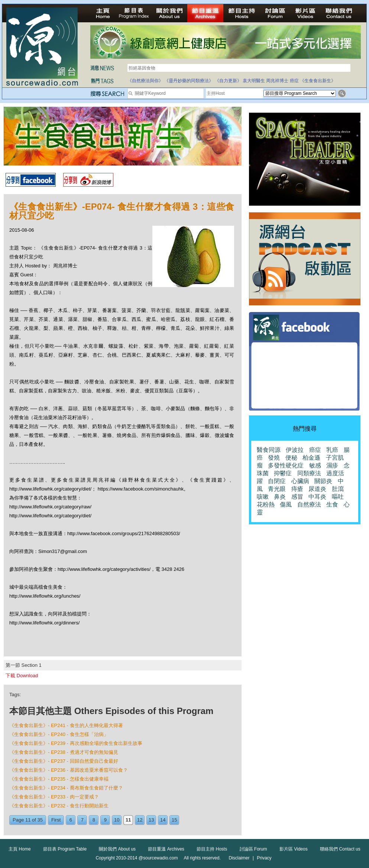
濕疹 (332, 465)
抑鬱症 (283, 473)
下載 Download (22, 676)
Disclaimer (239, 858)
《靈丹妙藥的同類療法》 (189, 81)
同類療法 (309, 473)
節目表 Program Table (65, 849)
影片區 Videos (294, 849)
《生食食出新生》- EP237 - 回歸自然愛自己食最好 (64, 761)
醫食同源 (269, 450)
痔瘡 (297, 489)
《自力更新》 (228, 81)
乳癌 (332, 450)
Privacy (264, 858)
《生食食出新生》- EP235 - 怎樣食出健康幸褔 (59, 779)
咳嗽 (263, 497)
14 (163, 820)
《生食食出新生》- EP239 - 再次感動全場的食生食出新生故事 (76, 743)
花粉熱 (266, 504)
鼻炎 (280, 497)
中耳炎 (317, 497)
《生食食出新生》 (318, 81)
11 (128, 820)
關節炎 (323, 481)
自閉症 (277, 481)
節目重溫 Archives (166, 849)
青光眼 (277, 489)
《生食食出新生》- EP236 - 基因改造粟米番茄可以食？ (69, 770)
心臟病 (300, 481)
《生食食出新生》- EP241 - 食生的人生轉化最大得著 (66, 725)
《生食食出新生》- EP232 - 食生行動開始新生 (59, 806)
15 (174, 820)
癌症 (294, 81)
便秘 (291, 458)
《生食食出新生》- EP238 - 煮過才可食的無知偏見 (64, 752)
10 (117, 820)
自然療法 (309, 504)
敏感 (315, 465)
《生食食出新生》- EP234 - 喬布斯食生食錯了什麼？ (66, 788)
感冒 (297, 497)
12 (140, 820)
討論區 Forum (253, 849)
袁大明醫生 (254, 81)
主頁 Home (20, 849)
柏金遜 (311, 458)
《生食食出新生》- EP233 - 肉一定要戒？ (54, 797)
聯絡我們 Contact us (340, 849)
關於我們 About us (117, 849)
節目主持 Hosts (212, 849)
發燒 (274, 458)
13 (151, 820)
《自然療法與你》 (145, 81)
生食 (332, 504)
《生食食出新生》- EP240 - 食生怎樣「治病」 (59, 734)
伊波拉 (295, 450)
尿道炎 (317, 489)
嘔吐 (338, 497)
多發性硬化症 (286, 465)
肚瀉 (338, 489)
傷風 (286, 504)
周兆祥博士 (277, 81)
